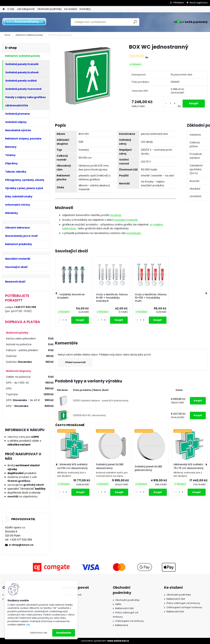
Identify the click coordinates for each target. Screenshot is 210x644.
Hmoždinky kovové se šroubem (71, 296)
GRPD (118, 604)
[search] (135, 23)
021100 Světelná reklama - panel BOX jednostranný (101, 401)
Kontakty (85, 9)
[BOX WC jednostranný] (87, 75)
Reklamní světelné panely (29, 35)
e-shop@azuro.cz (21, 545)
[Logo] (25, 22)
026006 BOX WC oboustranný (89, 415)
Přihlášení (179, 3)
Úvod (7, 35)
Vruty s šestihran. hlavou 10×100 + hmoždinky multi (151, 298)
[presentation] (56, 293)
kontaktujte (134, 233)
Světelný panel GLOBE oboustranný (110, 466)
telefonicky (69, 228)
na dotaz (116, 215)
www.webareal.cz (118, 641)
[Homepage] (4, 9)
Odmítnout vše (38, 633)
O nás (11, 9)
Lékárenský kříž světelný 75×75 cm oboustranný (189, 466)
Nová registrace (199, 3)
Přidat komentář (75, 362)
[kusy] (170, 104)
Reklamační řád (124, 608)
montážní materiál (126, 220)
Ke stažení (71, 9)
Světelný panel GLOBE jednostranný (148, 468)
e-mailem (156, 225)
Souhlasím (64, 633)
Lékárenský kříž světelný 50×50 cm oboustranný (72, 466)
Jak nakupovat (26, 9)
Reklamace (122, 625)
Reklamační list (175, 612)
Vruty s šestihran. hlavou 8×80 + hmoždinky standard (112, 298)
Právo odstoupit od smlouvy (183, 603)
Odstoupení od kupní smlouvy (184, 607)
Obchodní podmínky (50, 9)
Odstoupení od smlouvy (130, 621)
